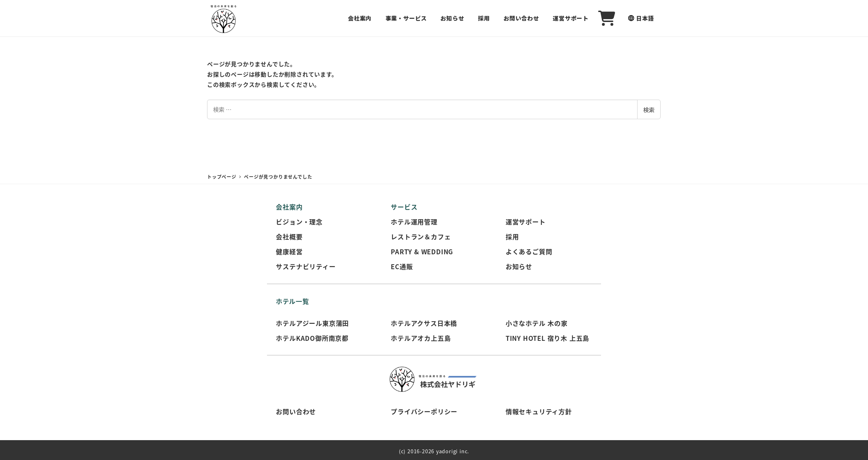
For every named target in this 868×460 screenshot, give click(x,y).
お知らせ (519, 266)
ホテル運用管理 (414, 222)
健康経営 (289, 251)
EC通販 (402, 266)
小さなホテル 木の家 (537, 323)
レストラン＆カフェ (421, 237)
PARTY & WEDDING (422, 251)
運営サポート (526, 222)
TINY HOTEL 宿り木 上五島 (547, 338)
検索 (649, 110)
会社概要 (289, 237)
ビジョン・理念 (299, 222)
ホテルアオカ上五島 (421, 338)
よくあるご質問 (529, 251)
